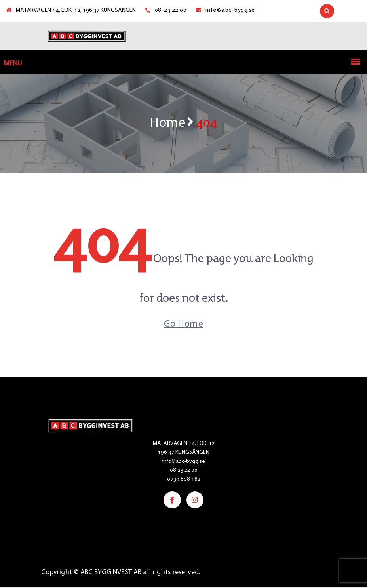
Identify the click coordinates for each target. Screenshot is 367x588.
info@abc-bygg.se (225, 10)
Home (167, 122)
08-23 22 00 (166, 10)
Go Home (184, 323)
